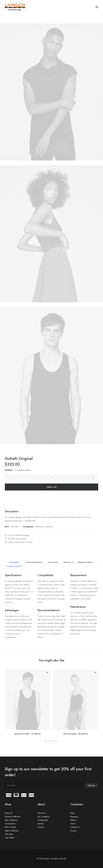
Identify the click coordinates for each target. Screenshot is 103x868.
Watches (49, 527)
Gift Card (9, 834)
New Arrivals (10, 827)
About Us (42, 813)
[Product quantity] (51, 478)
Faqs (72, 813)
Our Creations (44, 817)
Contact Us (75, 827)
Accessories (10, 824)
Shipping (74, 817)
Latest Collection (12, 831)
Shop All (8, 813)
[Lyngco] (15, 7)
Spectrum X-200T (28, 734)
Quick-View (47, 673)
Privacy (73, 831)
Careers (41, 827)
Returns (73, 820)
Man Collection (11, 820)
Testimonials (43, 820)
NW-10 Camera (75, 734)
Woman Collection (13, 817)
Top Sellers (10, 838)
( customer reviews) (23, 470)
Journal (40, 824)
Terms (73, 824)
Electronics (40, 527)
